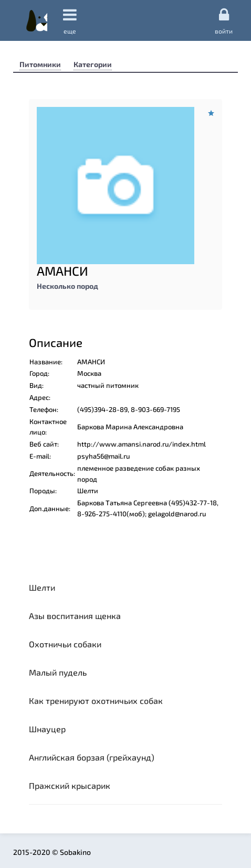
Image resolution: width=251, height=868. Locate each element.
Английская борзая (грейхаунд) (92, 757)
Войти (224, 20)
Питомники (40, 64)
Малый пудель (58, 672)
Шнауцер (47, 729)
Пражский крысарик (70, 785)
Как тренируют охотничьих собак (96, 701)
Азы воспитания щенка (75, 616)
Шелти (42, 587)
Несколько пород (67, 286)
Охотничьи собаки (65, 644)
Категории (93, 64)
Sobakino (37, 20)
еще (70, 21)
